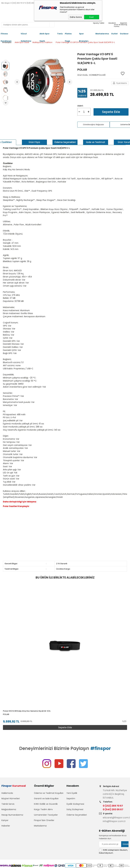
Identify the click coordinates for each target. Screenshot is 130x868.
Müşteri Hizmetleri (11, 799)
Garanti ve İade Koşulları (46, 799)
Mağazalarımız (9, 810)
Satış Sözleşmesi (75, 810)
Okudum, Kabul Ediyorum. (113, 852)
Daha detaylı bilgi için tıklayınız (20, 502)
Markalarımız (102, 34)
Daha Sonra (76, 17)
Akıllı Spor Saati (45, 35)
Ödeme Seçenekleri (77, 815)
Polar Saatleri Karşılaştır (16, 506)
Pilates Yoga (68, 35)
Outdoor (124, 34)
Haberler (6, 826)
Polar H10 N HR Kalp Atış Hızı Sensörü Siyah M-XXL (27, 711)
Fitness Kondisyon (6, 35)
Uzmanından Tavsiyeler (46, 815)
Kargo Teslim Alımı (43, 810)
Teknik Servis (8, 804)
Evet (92, 17)
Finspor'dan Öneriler (44, 820)
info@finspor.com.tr (114, 822)
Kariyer (5, 820)
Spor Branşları (84, 35)
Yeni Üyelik (72, 793)
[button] (125, 658)
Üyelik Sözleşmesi (75, 804)
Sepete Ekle (111, 112)
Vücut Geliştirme (26, 35)
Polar (6, 714)
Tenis (60, 34)
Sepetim (71, 799)
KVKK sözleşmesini (111, 850)
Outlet (114, 34)
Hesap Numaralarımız (12, 815)
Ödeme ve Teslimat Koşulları (49, 793)
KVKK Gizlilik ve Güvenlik (46, 804)
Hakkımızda (7, 793)
